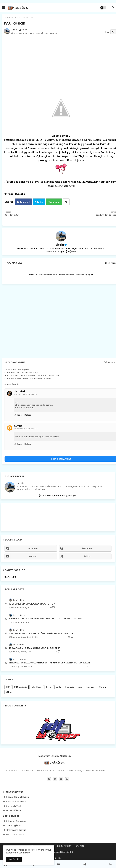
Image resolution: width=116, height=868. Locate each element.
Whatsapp (55, 202)
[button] (113, 8)
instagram (87, 548)
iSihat (9, 692)
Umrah (103, 687)
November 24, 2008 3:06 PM (26, 429)
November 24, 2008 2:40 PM (26, 394)
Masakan (91, 687)
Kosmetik (70, 687)
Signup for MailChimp (18, 797)
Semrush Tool (14, 806)
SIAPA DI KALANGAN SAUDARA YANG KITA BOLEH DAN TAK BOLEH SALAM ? (46, 619)
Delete (28, 415)
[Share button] (66, 202)
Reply (19, 415)
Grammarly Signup (16, 830)
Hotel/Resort (37, 687)
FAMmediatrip (21, 687)
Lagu (80, 687)
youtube (33, 556)
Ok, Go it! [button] (14, 859)
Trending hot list (15, 825)
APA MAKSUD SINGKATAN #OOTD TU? (32, 604)
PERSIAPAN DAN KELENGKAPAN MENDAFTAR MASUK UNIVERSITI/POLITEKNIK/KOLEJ (50, 663)
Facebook (25, 202)
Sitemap (80, 846)
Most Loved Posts (15, 835)
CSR (8, 687)
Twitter (40, 202)
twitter (87, 556)
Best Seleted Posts (16, 802)
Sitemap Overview (16, 821)
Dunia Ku (16, 17)
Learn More (25, 853)
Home (7, 17)
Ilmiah (49, 687)
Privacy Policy (64, 846)
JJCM (59, 687)
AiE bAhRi (19, 392)
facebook (33, 548)
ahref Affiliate (14, 810)
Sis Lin (60, 245)
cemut (18, 426)
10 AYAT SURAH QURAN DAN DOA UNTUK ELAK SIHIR (35, 648)
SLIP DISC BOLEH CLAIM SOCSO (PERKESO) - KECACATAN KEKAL (41, 633)
